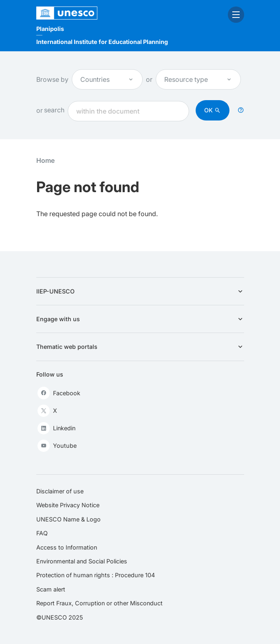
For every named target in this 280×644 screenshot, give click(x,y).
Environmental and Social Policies (82, 561)
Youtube (57, 446)
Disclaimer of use (60, 491)
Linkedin (56, 428)
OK (208, 110)
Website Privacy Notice (68, 505)
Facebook (59, 393)
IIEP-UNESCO (140, 291)
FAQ (42, 533)
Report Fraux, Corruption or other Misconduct (99, 603)
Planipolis (50, 29)
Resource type (198, 79)
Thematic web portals (140, 347)
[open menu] (236, 15)
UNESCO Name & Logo (68, 519)
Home (45, 160)
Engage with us (140, 319)
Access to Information (67, 547)
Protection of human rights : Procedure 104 (96, 575)
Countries (107, 79)
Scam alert (51, 589)
